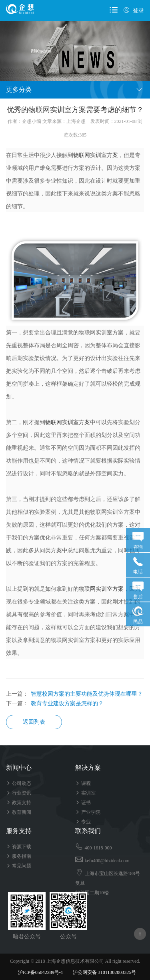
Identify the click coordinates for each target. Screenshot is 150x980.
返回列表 (34, 722)
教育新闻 (19, 812)
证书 (83, 803)
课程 (83, 783)
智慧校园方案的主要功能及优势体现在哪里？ (87, 694)
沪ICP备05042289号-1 (41, 972)
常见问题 (19, 866)
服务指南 (19, 856)
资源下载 (19, 847)
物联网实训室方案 (96, 155)
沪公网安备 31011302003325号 (101, 972)
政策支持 (19, 803)
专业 (83, 822)
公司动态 (19, 783)
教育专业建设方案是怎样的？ (67, 703)
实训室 (85, 793)
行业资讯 (19, 793)
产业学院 (88, 812)
